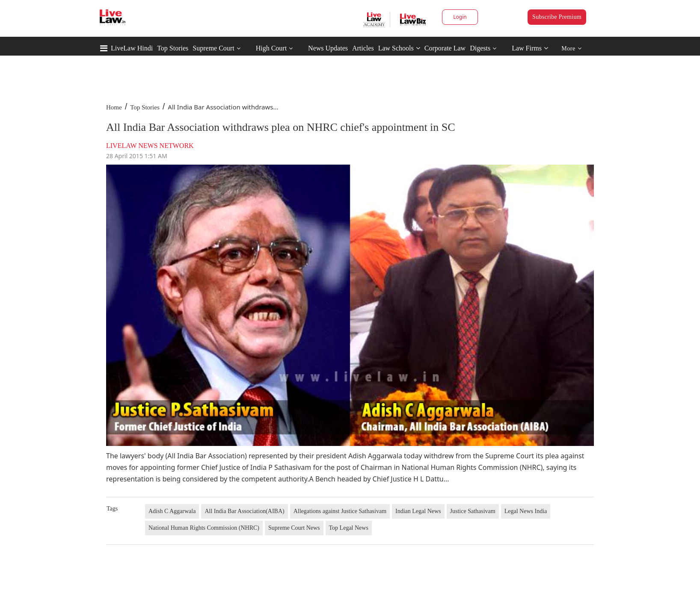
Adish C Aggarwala (172, 511)
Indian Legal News (418, 511)
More (571, 49)
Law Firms (530, 48)
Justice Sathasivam (473, 511)
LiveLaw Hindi (132, 48)
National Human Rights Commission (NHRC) (204, 528)
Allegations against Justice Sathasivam (340, 511)
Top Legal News (349, 528)
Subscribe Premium (557, 17)
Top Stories (173, 48)
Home (114, 107)
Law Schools (399, 48)
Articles (363, 48)
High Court (271, 48)
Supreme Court (213, 48)
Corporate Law (445, 48)
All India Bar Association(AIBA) (244, 511)
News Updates (328, 48)
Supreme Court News (294, 528)
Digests (480, 48)
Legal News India (526, 511)
